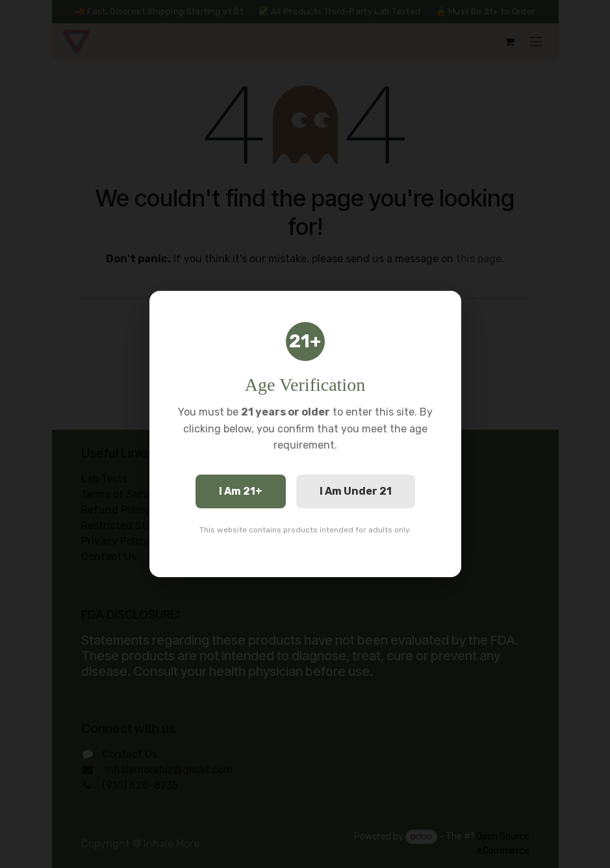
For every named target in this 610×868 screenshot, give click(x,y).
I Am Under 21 (356, 491)
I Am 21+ (241, 491)
